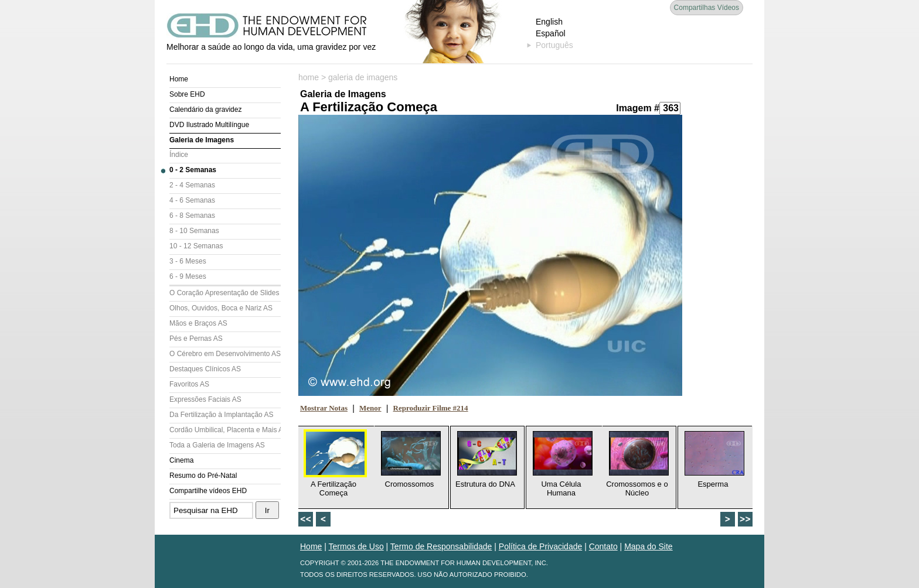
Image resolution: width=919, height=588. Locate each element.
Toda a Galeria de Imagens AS (217, 445)
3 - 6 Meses (188, 261)
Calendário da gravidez (205, 110)
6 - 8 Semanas (192, 216)
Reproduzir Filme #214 (431, 408)
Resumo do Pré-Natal (203, 476)
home (309, 77)
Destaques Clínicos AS (205, 369)
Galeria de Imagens (202, 140)
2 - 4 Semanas (192, 185)
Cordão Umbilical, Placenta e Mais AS (225, 430)
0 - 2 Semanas (193, 170)
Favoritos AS (189, 384)
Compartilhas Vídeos (707, 8)
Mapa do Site (649, 546)
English (549, 22)
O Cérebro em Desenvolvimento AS (225, 354)
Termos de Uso (356, 546)
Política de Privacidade (540, 546)
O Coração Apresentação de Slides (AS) (225, 293)
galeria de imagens (363, 77)
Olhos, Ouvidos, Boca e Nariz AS (221, 308)
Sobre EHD (187, 94)
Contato (603, 546)
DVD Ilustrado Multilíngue (209, 125)
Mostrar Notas (324, 408)
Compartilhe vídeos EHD (208, 491)
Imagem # (638, 108)
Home (179, 79)
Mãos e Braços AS (198, 323)
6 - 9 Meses (188, 276)
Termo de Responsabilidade (441, 546)
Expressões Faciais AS (205, 399)
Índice (179, 155)
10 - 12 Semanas (196, 246)
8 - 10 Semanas (194, 231)
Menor (370, 408)
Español (551, 33)
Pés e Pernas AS (196, 339)
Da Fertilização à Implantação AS (221, 415)
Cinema (181, 460)
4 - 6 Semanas (192, 200)
